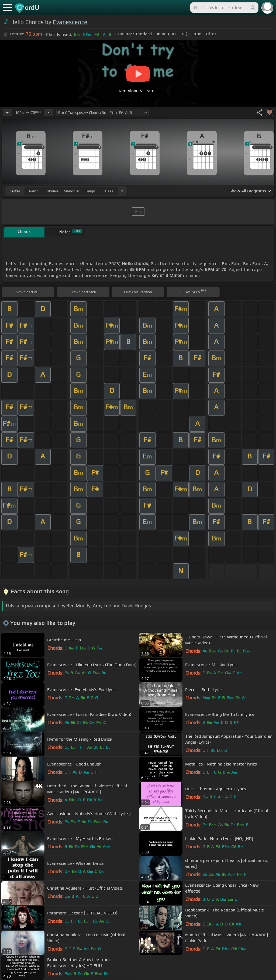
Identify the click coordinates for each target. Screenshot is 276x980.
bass (109, 191)
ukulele (53, 191)
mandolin (71, 191)
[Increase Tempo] (49, 113)
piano (34, 191)
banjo (90, 191)
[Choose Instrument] (122, 191)
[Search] (253, 8)
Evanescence (70, 22)
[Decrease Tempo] (7, 113)
